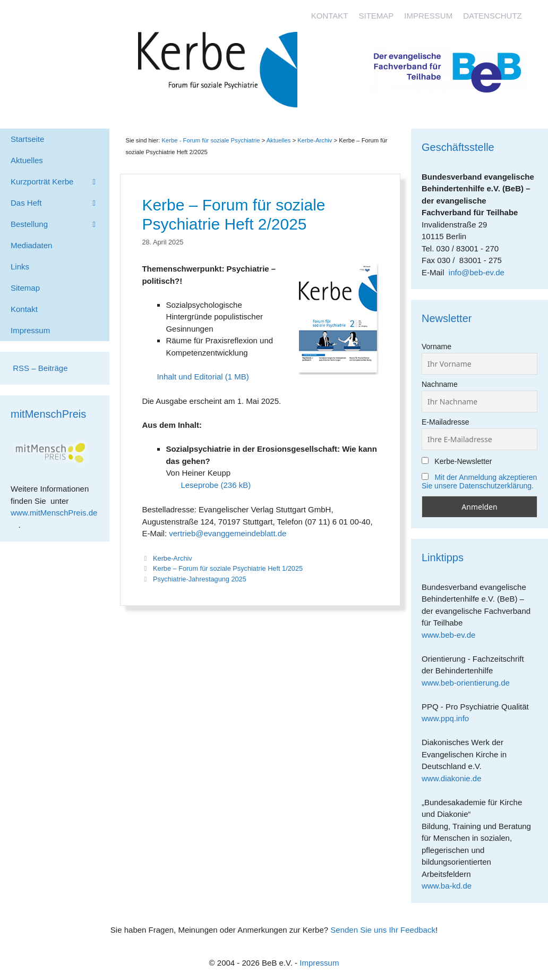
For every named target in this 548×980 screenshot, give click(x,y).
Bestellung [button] (60, 224)
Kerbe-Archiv (173, 558)
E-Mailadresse (445, 422)
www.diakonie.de (455, 778)
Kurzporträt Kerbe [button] (60, 182)
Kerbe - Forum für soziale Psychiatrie (211, 140)
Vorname (436, 347)
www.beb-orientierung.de (469, 683)
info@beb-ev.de (477, 272)
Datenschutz (493, 16)
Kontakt (330, 16)
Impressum (428, 16)
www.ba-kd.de (451, 886)
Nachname (440, 384)
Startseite (27, 139)
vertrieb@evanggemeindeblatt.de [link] (228, 533)
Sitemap (376, 16)
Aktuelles (279, 140)
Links (20, 267)
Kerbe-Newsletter (457, 461)
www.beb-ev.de (452, 635)
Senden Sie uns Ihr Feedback (383, 930)
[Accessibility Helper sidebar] (535, 13)
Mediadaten (31, 245)
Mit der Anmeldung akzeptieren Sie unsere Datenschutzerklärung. (479, 481)
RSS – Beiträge (39, 368)
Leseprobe (199, 485)
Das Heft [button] (60, 203)
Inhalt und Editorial (190, 377)
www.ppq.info (449, 718)
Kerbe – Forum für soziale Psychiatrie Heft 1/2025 (228, 568)
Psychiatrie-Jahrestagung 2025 (200, 579)
